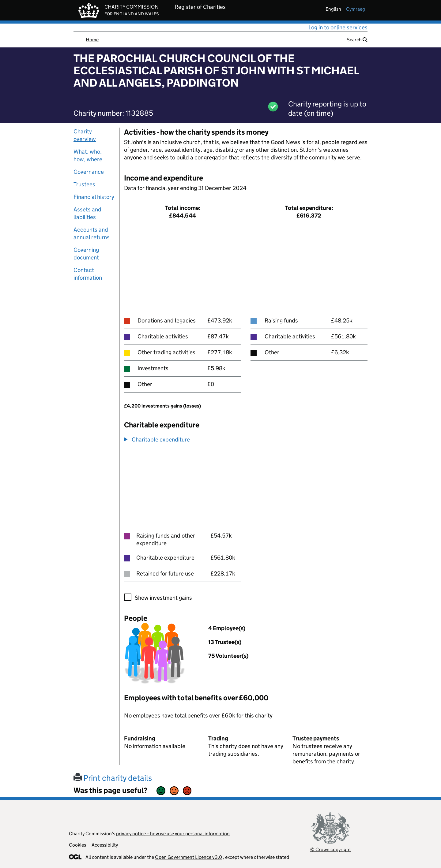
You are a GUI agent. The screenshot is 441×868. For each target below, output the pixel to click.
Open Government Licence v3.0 (188, 857)
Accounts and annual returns (92, 233)
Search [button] (357, 40)
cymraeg (356, 9)
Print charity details (113, 778)
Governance (89, 172)
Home (92, 40)
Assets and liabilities (87, 213)
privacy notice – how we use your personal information (173, 834)
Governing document (86, 254)
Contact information (88, 274)
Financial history (94, 197)
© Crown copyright (331, 849)
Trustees (84, 184)
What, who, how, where (88, 155)
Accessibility (105, 845)
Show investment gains (163, 598)
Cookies (77, 845)
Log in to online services (338, 27)
